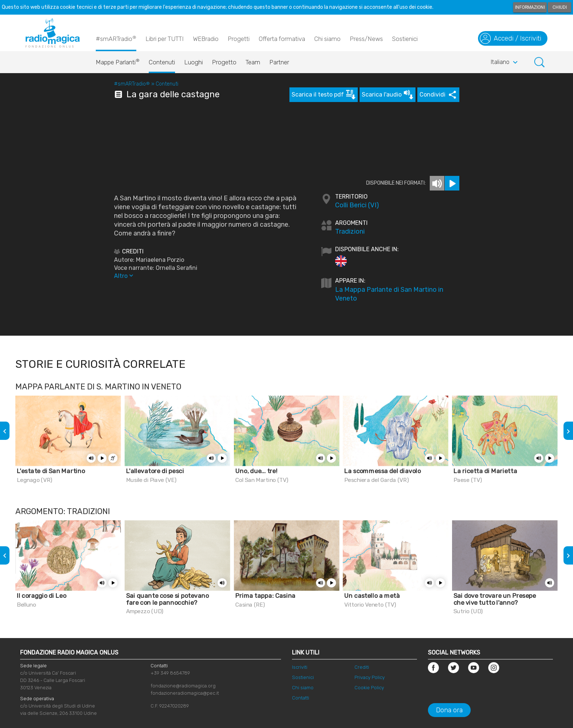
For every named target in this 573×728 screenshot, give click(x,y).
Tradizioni (350, 231)
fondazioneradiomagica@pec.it (185, 693)
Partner (279, 62)
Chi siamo (327, 39)
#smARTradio (116, 38)
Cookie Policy (369, 688)
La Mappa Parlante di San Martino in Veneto (389, 294)
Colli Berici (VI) (357, 205)
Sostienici (405, 39)
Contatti (301, 698)
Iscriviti (300, 667)
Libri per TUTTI (165, 39)
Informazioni (530, 7)
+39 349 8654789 (170, 673)
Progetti (239, 39)
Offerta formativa (282, 39)
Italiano (505, 63)
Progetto (224, 62)
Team (253, 62)
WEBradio (206, 39)
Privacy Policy (370, 677)
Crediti (362, 667)
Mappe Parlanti (118, 60)
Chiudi (560, 7)
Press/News (366, 39)
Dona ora (449, 710)
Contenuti (162, 62)
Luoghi (193, 62)
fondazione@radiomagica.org (183, 686)
